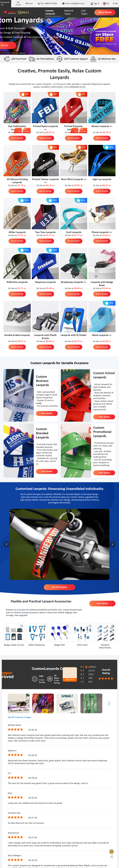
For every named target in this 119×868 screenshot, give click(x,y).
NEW (111, 147)
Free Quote (47, 413)
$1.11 (49, 235)
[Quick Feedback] (112, 857)
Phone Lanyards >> (102, 232)
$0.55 (21, 341)
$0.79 (77, 341)
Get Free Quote (59, 587)
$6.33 (105, 186)
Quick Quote (17, 138)
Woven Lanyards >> (102, 126)
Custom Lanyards (50, 12)
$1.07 (21, 235)
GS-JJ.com (18, 4)
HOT (27, 94)
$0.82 (77, 186)
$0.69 (77, 288)
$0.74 (49, 186)
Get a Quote (105, 12)
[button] (109, 703)
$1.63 (105, 235)
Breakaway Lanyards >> (74, 282)
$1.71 (21, 288)
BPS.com (29, 4)
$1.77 (77, 235)
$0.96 (105, 341)
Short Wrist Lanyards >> (74, 179)
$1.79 (21, 186)
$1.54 (105, 288)
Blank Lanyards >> (102, 335)
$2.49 (49, 288)
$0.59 (49, 132)
